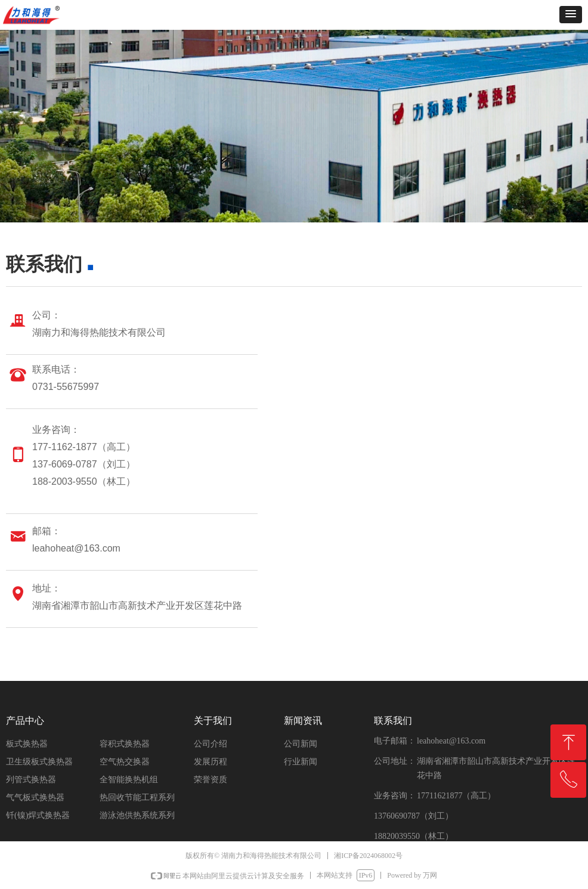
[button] (571, 15)
